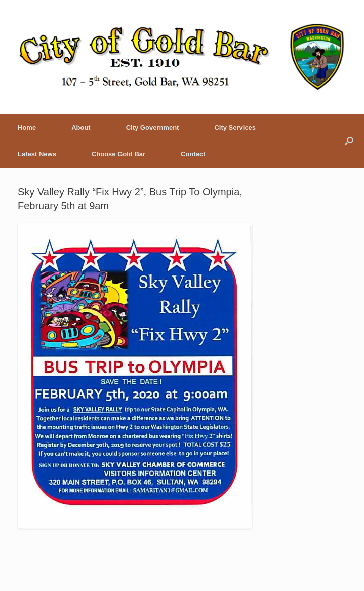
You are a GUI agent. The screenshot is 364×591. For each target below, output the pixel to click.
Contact (193, 154)
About (81, 127)
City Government (153, 127)
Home (27, 127)
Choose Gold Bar (118, 154)
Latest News (37, 154)
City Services (235, 127)
